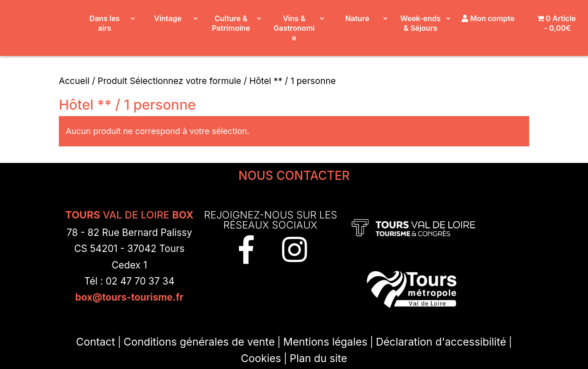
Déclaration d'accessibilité (441, 342)
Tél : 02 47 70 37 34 (129, 281)
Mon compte (488, 18)
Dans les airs (105, 23)
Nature (357, 18)
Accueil (74, 81)
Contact (95, 342)
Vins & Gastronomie (294, 28)
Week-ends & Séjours (420, 23)
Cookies (261, 358)
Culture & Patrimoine (231, 23)
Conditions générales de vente (199, 342)
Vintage (168, 18)
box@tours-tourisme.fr (130, 297)
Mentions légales (325, 342)
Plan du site (319, 358)
